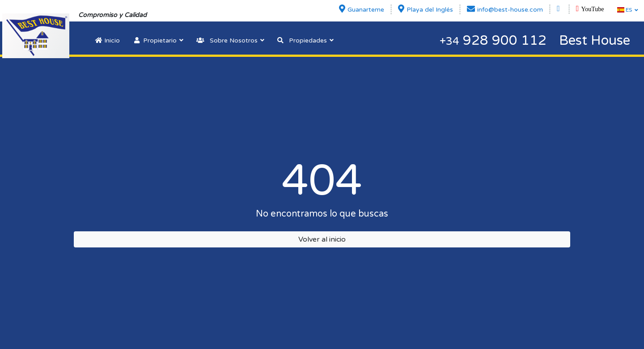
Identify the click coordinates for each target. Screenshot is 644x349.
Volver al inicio (322, 239)
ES (625, 10)
